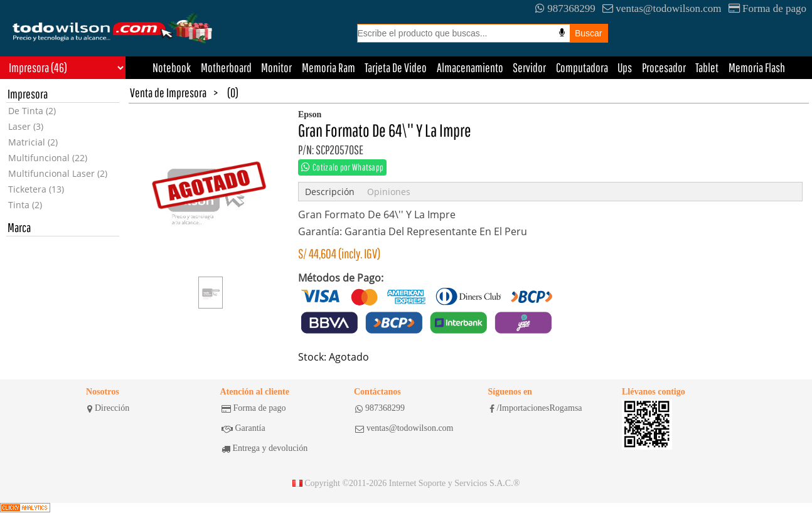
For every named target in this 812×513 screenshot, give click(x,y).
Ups (625, 67)
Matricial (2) (33, 142)
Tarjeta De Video (396, 67)
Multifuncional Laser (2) (58, 173)
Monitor (276, 67)
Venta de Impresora (168, 93)
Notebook (172, 67)
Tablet (707, 67)
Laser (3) (26, 126)
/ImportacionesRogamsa (536, 408)
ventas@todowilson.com (662, 8)
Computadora (582, 67)
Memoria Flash (757, 67)
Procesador (664, 67)
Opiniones (389, 192)
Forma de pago (767, 8)
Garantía (243, 428)
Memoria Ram (329, 67)
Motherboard (226, 67)
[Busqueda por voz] (562, 33)
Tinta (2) (25, 205)
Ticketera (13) (36, 189)
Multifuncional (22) (48, 158)
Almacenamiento (470, 67)
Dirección (108, 408)
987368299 (565, 8)
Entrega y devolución (265, 448)
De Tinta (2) (32, 111)
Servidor (529, 67)
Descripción (330, 192)
